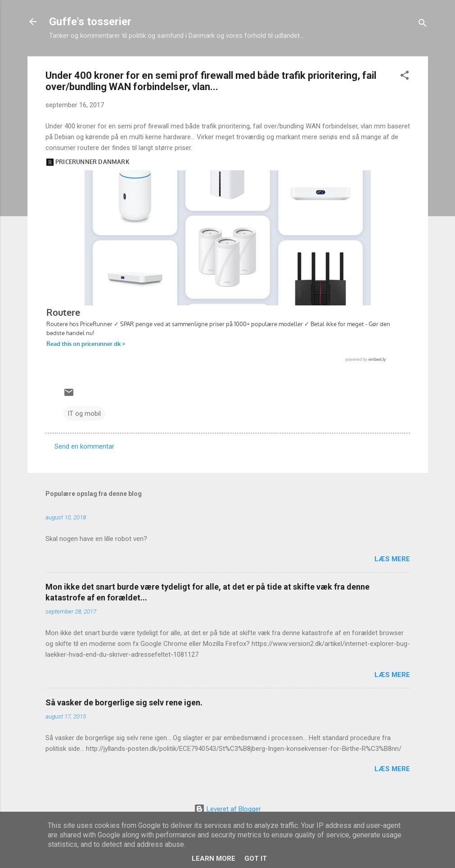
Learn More (214, 859)
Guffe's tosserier (90, 22)
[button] (405, 77)
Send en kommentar (84, 446)
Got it (256, 859)
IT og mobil (84, 414)
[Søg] (423, 25)
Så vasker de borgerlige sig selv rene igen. (124, 702)
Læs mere (392, 559)
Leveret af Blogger (227, 809)
